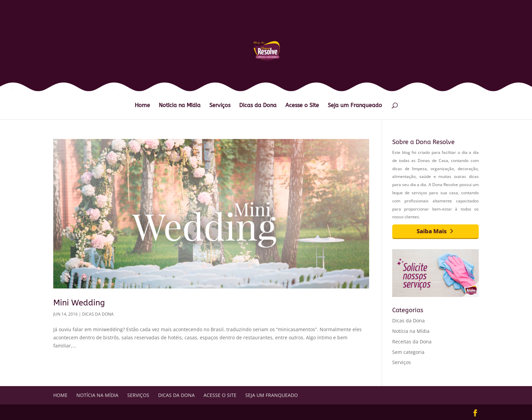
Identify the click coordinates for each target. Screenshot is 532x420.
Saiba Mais (432, 231)
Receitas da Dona (412, 342)
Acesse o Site (302, 106)
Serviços (220, 106)
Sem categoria (408, 352)
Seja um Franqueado (355, 106)
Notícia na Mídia (180, 106)
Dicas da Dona (258, 106)
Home (142, 106)
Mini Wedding (79, 303)
